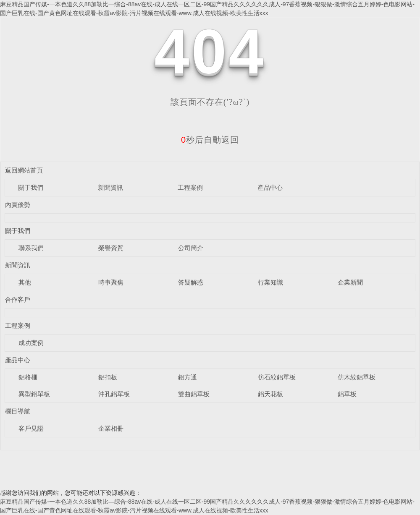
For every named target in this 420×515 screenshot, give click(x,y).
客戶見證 (31, 428)
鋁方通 (188, 377)
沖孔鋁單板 (114, 394)
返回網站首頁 (24, 170)
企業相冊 (111, 428)
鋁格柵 (28, 377)
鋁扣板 (108, 377)
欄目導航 (18, 411)
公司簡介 (191, 248)
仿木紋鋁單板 (357, 377)
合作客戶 (18, 299)
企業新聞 (350, 282)
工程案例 (190, 187)
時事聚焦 (111, 282)
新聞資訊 (110, 187)
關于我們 (31, 187)
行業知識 (270, 282)
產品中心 (270, 187)
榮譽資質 (111, 248)
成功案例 (31, 343)
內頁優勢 (18, 205)
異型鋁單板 (34, 394)
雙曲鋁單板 (194, 394)
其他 (25, 282)
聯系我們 (31, 248)
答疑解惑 (191, 282)
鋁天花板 (270, 394)
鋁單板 (347, 394)
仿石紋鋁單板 (277, 377)
